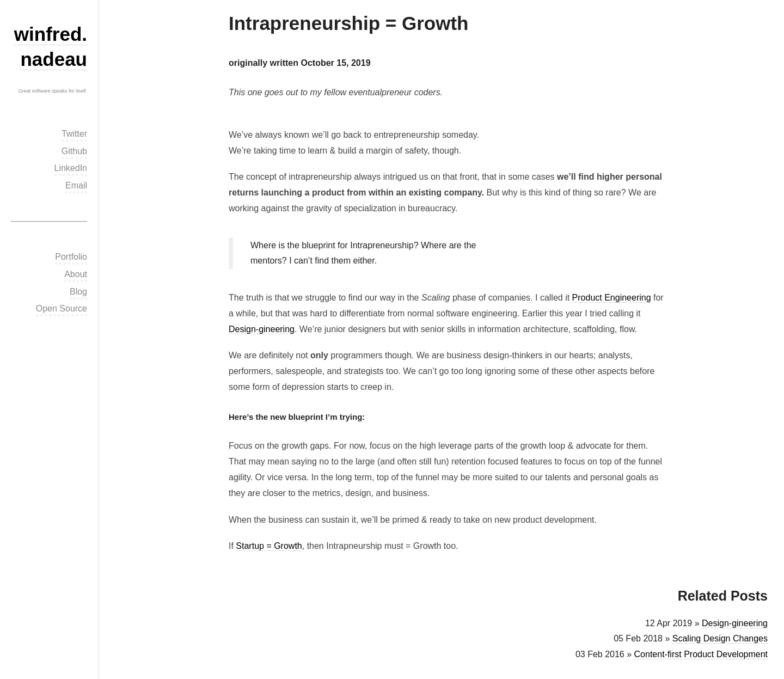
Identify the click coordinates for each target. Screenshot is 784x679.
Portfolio (71, 257)
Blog (78, 292)
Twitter (74, 134)
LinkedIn (71, 168)
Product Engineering (612, 298)
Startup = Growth (269, 546)
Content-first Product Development (701, 654)
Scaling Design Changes (720, 638)
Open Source (62, 308)
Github (74, 151)
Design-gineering (262, 329)
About (76, 274)
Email (76, 185)
